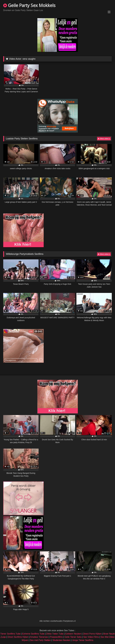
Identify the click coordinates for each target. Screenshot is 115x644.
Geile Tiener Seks (73, 637)
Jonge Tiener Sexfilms (83, 640)
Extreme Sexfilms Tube (33, 634)
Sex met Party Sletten (40, 640)
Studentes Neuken (61, 640)
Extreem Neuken (73, 634)
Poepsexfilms (56, 637)
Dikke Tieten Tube (55, 634)
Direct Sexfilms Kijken (18, 637)
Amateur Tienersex (39, 637)
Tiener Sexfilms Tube (10, 634)
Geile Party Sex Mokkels (29, 5)
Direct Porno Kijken (92, 634)
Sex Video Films (91, 637)
